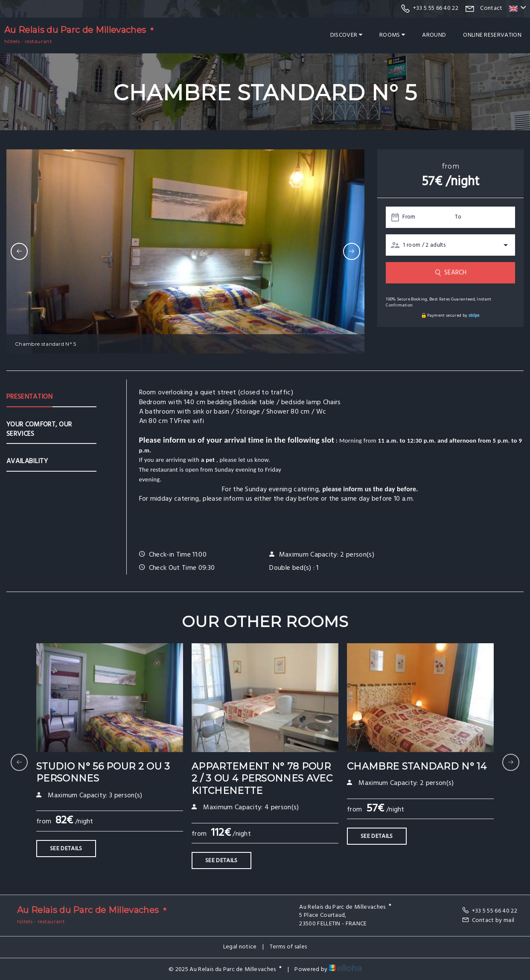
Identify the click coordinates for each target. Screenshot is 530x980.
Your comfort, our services (39, 429)
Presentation (29, 397)
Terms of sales (288, 947)
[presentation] (19, 251)
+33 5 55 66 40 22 (489, 911)
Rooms (392, 35)
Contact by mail (488, 920)
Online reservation (492, 35)
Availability (27, 461)
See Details (66, 849)
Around (434, 35)
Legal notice (240, 947)
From (409, 217)
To (458, 217)
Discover (346, 35)
